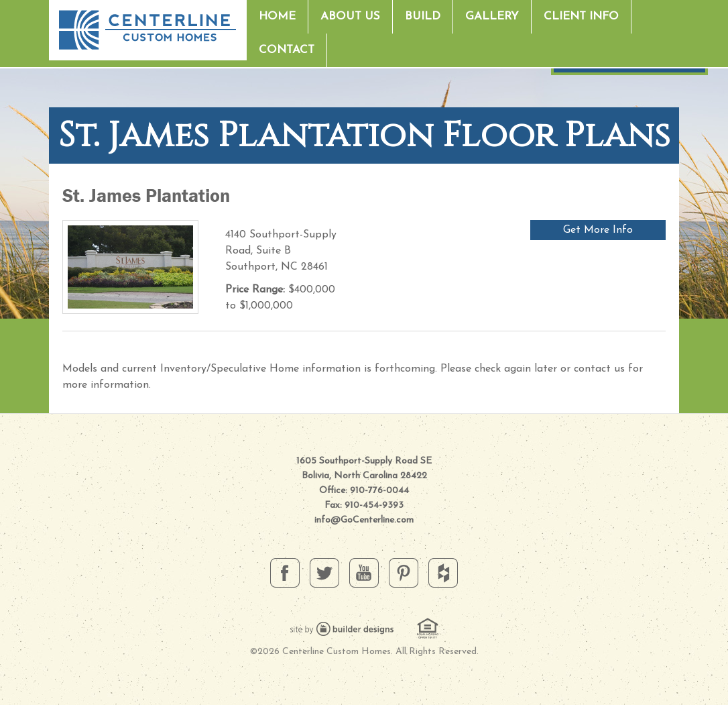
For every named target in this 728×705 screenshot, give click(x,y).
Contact (287, 50)
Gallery (492, 16)
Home (277, 16)
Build (423, 16)
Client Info (581, 16)
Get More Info (598, 230)
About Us (350, 16)
